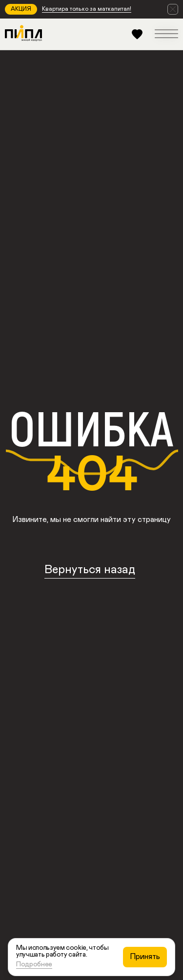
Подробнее (34, 964)
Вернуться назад (90, 570)
